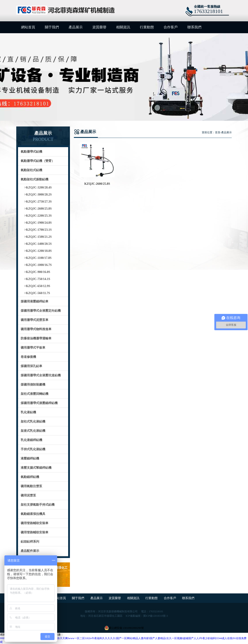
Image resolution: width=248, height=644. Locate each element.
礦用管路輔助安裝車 (35, 523)
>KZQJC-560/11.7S (37, 293)
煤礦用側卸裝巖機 (33, 385)
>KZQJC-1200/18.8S (38, 251)
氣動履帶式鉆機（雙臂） (38, 161)
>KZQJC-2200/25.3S (38, 216)
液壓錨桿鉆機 (30, 458)
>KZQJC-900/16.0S (37, 272)
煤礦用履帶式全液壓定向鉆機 (41, 311)
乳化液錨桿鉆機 (31, 440)
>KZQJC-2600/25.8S (38, 209)
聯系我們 (194, 27)
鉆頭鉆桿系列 (30, 542)
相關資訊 (123, 27)
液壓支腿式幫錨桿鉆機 (36, 468)
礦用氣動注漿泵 (31, 486)
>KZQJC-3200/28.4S (38, 188)
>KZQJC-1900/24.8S (38, 223)
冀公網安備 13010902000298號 (124, 628)
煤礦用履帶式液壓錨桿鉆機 (39, 403)
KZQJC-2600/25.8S (97, 184)
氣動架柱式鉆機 (31, 170)
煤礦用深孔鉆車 (31, 366)
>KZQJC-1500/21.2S (38, 237)
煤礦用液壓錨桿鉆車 (35, 301)
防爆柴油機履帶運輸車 (36, 338)
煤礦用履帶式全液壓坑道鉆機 (41, 375)
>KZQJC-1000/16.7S (38, 265)
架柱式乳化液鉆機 (33, 422)
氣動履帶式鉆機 (31, 152)
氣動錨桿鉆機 (30, 477)
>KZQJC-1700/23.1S (38, 230)
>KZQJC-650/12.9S (37, 286)
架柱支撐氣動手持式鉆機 (38, 505)
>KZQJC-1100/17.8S (38, 258)
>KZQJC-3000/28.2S (38, 195)
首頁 (218, 132)
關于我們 (52, 27)
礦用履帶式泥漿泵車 (35, 320)
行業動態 (147, 27)
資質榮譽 (99, 27)
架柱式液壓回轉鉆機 (35, 394)
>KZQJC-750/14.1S (37, 279)
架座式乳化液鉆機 (33, 431)
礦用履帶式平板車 (33, 348)
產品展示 (76, 27)
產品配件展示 (30, 551)
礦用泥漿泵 (28, 495)
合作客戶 (171, 27)
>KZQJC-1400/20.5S (38, 244)
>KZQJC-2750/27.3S (38, 202)
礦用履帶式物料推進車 (36, 329)
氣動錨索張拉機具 (33, 514)
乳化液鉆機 (28, 412)
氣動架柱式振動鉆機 (35, 179)
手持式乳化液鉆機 (33, 449)
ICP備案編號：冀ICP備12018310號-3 (147, 616)
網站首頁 (28, 27)
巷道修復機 (28, 357)
